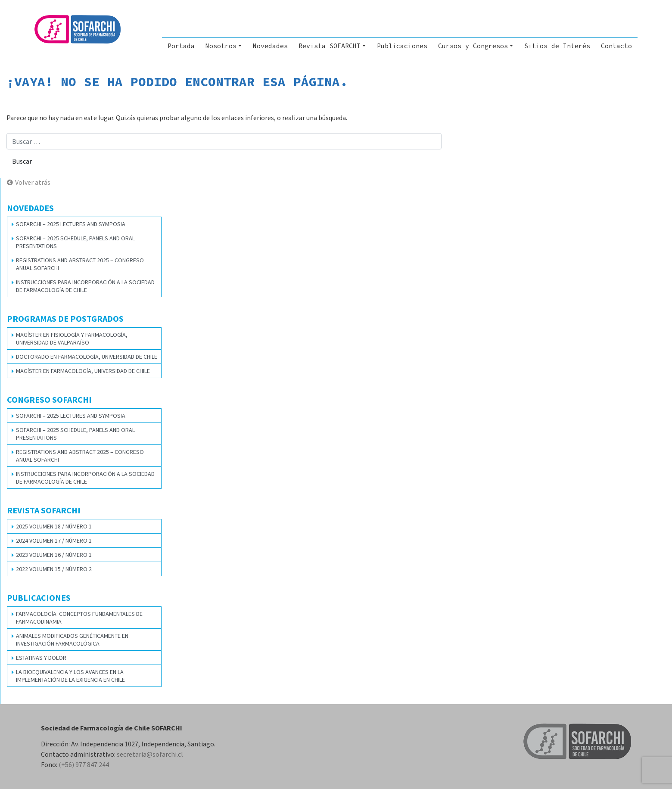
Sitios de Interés (557, 46)
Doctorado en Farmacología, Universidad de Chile (87, 357)
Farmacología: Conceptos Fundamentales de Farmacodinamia (79, 618)
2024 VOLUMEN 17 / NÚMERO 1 (54, 540)
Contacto (616, 46)
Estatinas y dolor (41, 658)
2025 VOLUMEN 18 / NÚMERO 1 (54, 526)
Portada (181, 46)
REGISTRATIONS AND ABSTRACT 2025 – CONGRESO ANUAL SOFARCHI (80, 264)
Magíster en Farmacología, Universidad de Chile (83, 371)
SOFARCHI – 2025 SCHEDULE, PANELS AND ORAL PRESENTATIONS (75, 242)
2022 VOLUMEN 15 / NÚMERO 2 (54, 569)
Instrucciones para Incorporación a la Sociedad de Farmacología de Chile (85, 286)
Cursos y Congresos (473, 46)
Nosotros (221, 46)
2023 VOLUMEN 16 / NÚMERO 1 (54, 555)
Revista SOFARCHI (330, 46)
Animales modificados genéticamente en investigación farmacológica (72, 640)
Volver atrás (33, 182)
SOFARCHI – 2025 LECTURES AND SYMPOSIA (71, 224)
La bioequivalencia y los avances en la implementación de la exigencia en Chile (70, 676)
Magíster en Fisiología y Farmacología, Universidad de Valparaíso (72, 339)
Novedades (270, 46)
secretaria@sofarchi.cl (150, 754)
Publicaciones (402, 46)
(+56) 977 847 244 (84, 764)
